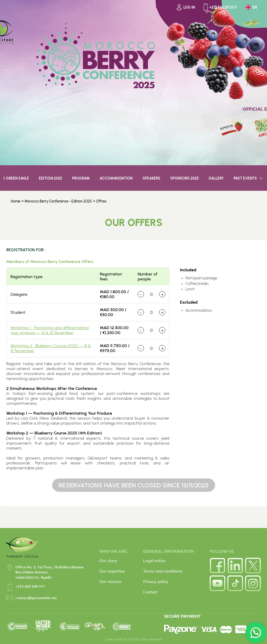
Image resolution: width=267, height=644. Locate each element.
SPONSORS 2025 (184, 178)
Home (16, 201)
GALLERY (216, 178)
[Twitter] (253, 566)
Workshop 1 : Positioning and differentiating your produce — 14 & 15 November (50, 330)
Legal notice (154, 560)
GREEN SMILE (16, 178)
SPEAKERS (151, 178)
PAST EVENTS (249, 178)
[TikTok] (235, 583)
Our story (108, 560)
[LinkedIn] (235, 566)
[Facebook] (217, 566)
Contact (150, 592)
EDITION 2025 (50, 178)
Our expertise (112, 571)
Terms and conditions (163, 571)
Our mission (110, 581)
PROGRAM (81, 178)
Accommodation (116, 178)
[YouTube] (217, 583)
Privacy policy (156, 581)
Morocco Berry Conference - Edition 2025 (59, 201)
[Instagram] (253, 583)
